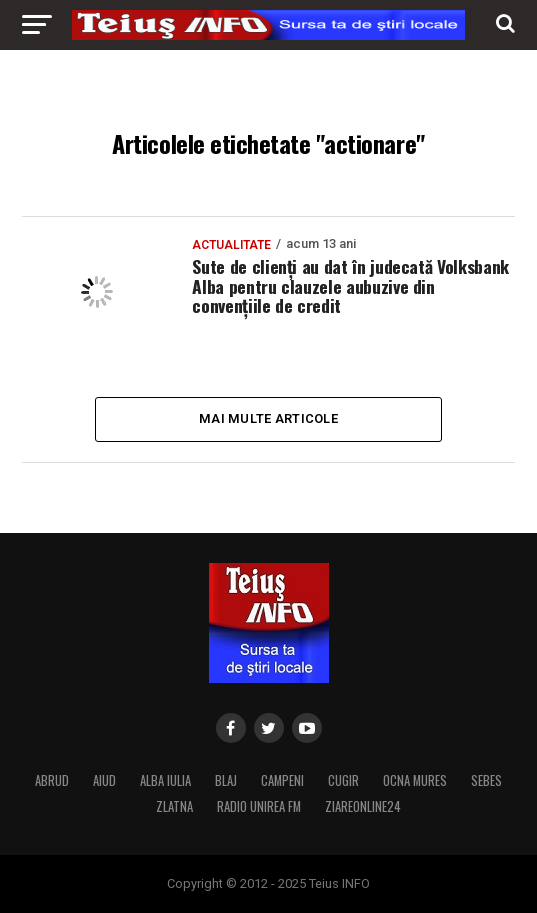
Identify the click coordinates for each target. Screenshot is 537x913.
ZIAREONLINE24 (363, 806)
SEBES (486, 780)
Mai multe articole (268, 418)
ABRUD (52, 780)
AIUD (104, 780)
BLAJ (226, 780)
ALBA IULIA (165, 780)
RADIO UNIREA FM (259, 806)
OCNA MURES (415, 780)
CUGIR (343, 780)
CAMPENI (282, 780)
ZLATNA (174, 806)
